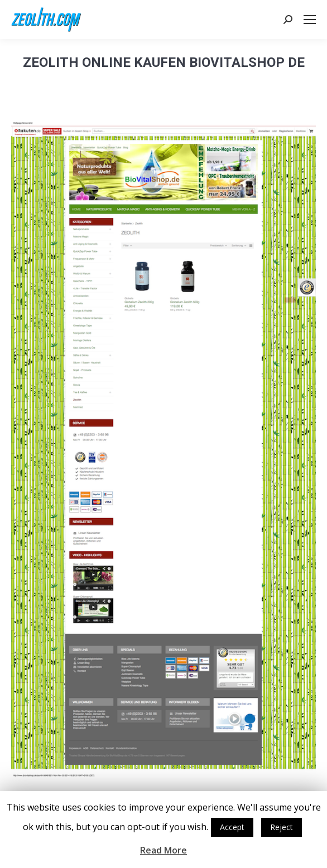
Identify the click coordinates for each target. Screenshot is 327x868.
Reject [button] (282, 827)
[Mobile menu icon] (310, 20)
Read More (163, 850)
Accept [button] (232, 827)
